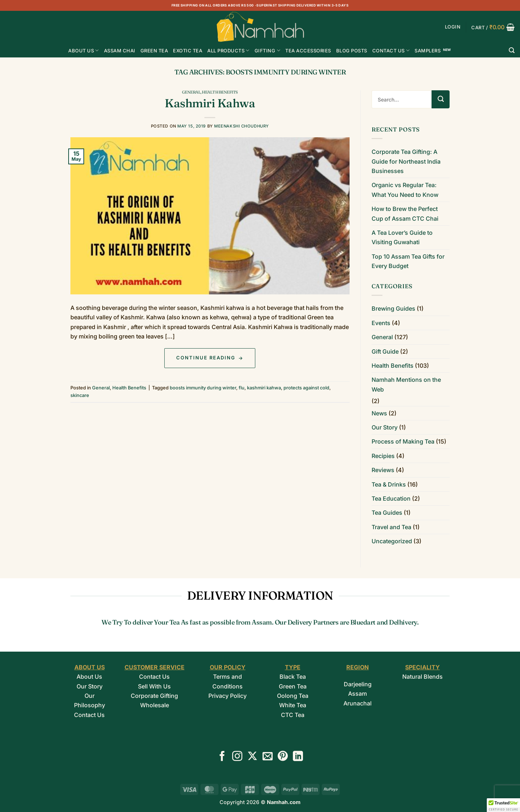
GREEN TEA (154, 51)
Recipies (383, 456)
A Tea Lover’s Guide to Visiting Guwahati (402, 237)
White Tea (293, 705)
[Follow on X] (252, 757)
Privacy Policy (227, 696)
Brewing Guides (393, 308)
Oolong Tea (293, 696)
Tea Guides (387, 513)
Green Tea (293, 686)
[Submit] (441, 99)
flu (242, 388)
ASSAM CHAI (120, 51)
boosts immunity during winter (203, 388)
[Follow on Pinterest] (283, 757)
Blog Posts (352, 51)
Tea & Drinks (389, 484)
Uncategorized (392, 541)
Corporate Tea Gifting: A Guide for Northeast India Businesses (406, 161)
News (379, 413)
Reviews (383, 470)
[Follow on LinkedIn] (298, 757)
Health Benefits (220, 92)
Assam (357, 694)
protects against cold (306, 388)
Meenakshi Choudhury (242, 126)
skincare (80, 395)
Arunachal (357, 703)
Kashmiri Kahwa (210, 103)
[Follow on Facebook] (222, 757)
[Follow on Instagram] (237, 757)
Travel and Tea (391, 527)
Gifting (267, 50)
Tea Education (391, 498)
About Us (84, 50)
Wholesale (155, 705)
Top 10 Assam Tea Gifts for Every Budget (408, 261)
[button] (453, 27)
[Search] (512, 50)
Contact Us (391, 50)
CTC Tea (293, 715)
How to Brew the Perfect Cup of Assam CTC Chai (405, 213)
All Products (228, 50)
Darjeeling (358, 684)
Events (381, 323)
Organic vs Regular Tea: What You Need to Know (405, 190)
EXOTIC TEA (188, 51)
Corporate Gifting (154, 696)
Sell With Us (154, 686)
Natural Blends (422, 677)
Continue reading (210, 358)
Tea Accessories (308, 51)
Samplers (428, 51)
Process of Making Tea (403, 441)
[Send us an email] (268, 757)
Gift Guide (385, 351)
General (191, 92)
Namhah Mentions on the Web (406, 384)
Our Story (385, 427)
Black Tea (293, 677)
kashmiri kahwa (264, 388)
